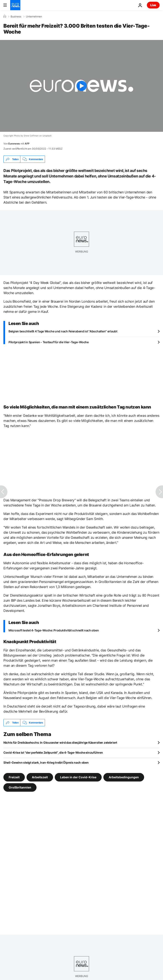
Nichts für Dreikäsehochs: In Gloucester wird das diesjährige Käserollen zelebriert (60, 742)
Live (153, 5)
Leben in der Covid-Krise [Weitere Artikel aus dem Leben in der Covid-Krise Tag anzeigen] (78, 777)
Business (16, 17)
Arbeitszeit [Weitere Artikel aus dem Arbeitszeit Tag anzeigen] (40, 777)
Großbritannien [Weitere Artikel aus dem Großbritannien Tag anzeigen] (20, 787)
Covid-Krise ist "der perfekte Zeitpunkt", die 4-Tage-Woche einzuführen (53, 752)
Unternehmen (34, 17)
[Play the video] (81, 86)
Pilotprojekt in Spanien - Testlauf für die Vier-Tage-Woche (49, 342)
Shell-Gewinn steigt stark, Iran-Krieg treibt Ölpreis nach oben (46, 762)
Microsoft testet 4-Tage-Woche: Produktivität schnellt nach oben (54, 630)
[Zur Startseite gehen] (15, 5)
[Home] (5, 16)
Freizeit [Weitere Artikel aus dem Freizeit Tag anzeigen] (14, 777)
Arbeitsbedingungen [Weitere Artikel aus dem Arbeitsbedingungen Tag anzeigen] (124, 777)
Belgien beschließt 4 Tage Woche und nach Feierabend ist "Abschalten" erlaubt (63, 331)
